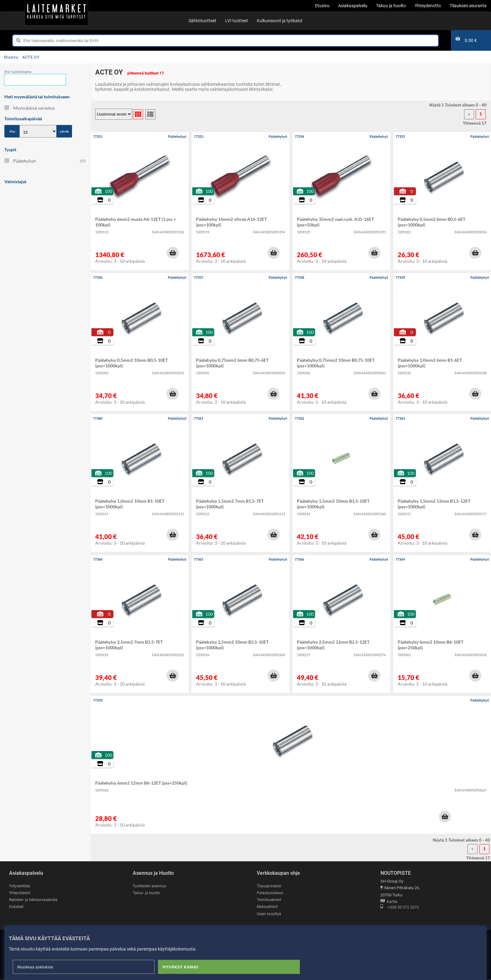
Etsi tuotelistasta (18, 72)
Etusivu (11, 57)
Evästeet (17, 907)
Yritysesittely (21, 886)
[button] (173, 253)
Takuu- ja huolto (147, 893)
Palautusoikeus (271, 893)
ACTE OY (31, 57)
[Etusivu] (56, 13)
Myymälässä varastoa (29, 108)
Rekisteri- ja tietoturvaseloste (35, 900)
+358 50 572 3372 (400, 908)
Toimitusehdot (269, 900)
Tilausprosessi (270, 886)
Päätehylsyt (45, 161)
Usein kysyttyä (270, 914)
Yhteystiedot (20, 893)
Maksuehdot (268, 907)
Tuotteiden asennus (150, 886)
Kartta (389, 902)
